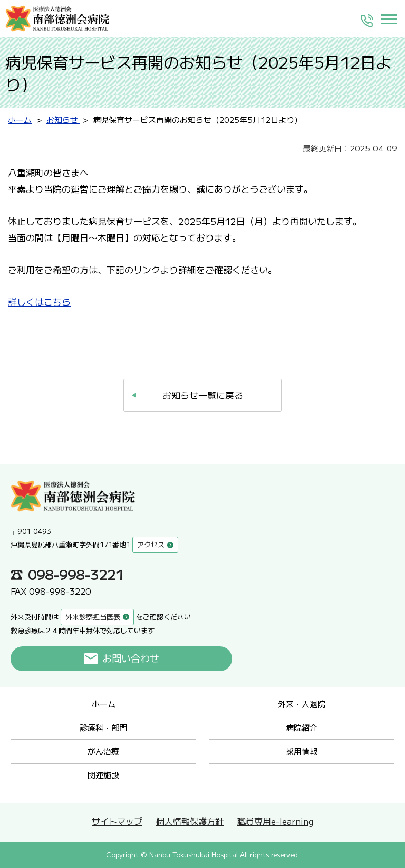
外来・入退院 (302, 704)
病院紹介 (302, 727)
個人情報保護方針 (190, 821)
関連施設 (103, 775)
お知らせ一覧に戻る (203, 395)
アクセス (151, 544)
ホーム (104, 704)
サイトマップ (117, 821)
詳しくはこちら (39, 302)
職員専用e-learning (275, 821)
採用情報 (302, 751)
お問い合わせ (131, 659)
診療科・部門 (103, 727)
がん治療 (103, 751)
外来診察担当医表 (93, 617)
